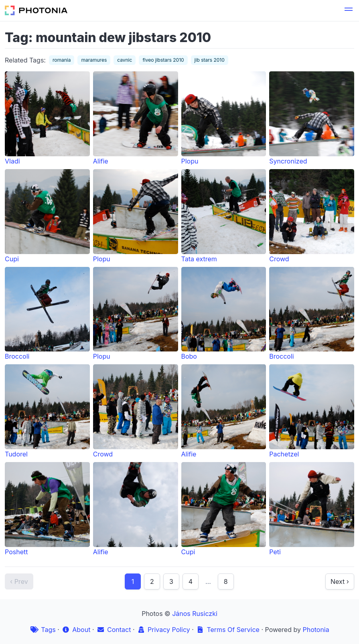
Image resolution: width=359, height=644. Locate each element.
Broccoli (47, 314)
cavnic (125, 60)
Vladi (47, 118)
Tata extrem (224, 216)
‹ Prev (19, 581)
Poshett (47, 509)
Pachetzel (312, 411)
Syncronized (312, 118)
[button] (349, 10)
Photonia (316, 630)
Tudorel (47, 411)
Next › (340, 581)
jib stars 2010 (210, 60)
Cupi (47, 216)
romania (62, 60)
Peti (312, 509)
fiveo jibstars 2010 (163, 60)
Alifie (136, 118)
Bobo (224, 314)
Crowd (312, 216)
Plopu (224, 118)
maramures (94, 60)
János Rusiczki (195, 614)
